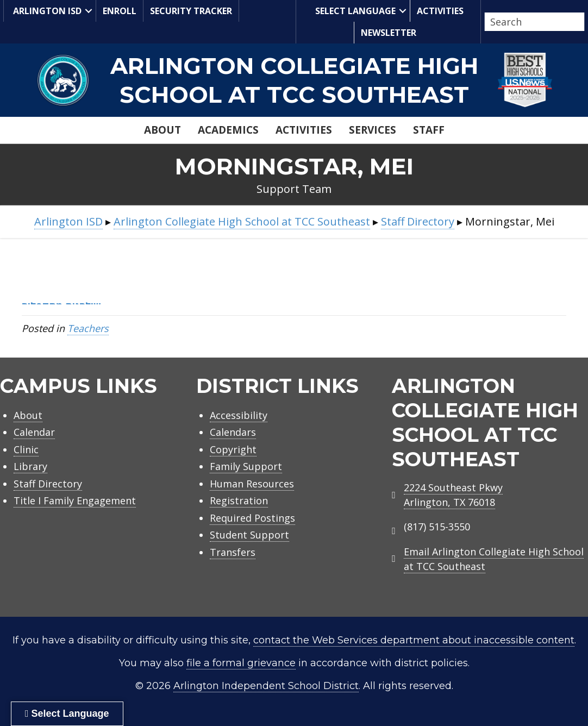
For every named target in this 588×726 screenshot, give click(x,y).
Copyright (233, 449)
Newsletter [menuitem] (389, 33)
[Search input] (532, 22)
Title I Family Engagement (75, 500)
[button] (89, 11)
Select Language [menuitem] (354, 11)
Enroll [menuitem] (120, 11)
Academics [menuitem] (228, 130)
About (28, 415)
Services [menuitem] (373, 130)
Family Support (246, 466)
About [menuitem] (162, 130)
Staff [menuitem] (429, 130)
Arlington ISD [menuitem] (46, 11)
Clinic (26, 449)
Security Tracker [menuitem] (191, 11)
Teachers (88, 328)
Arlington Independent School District (266, 686)
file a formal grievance (241, 663)
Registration (239, 500)
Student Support (249, 535)
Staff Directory (48, 484)
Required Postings (252, 518)
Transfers (233, 552)
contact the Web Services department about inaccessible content (414, 640)
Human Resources (252, 484)
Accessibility (239, 415)
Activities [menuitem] (440, 11)
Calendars (233, 432)
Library (30, 466)
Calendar (34, 432)
